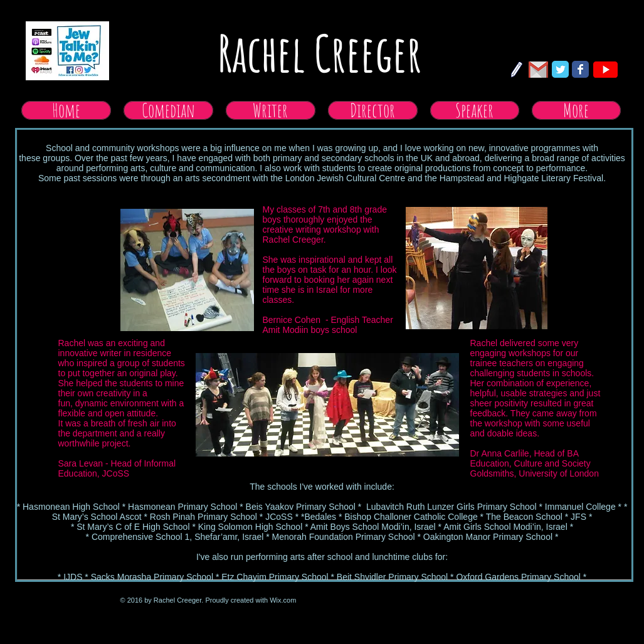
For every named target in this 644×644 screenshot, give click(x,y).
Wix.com (283, 600)
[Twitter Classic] (560, 69)
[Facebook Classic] (580, 69)
